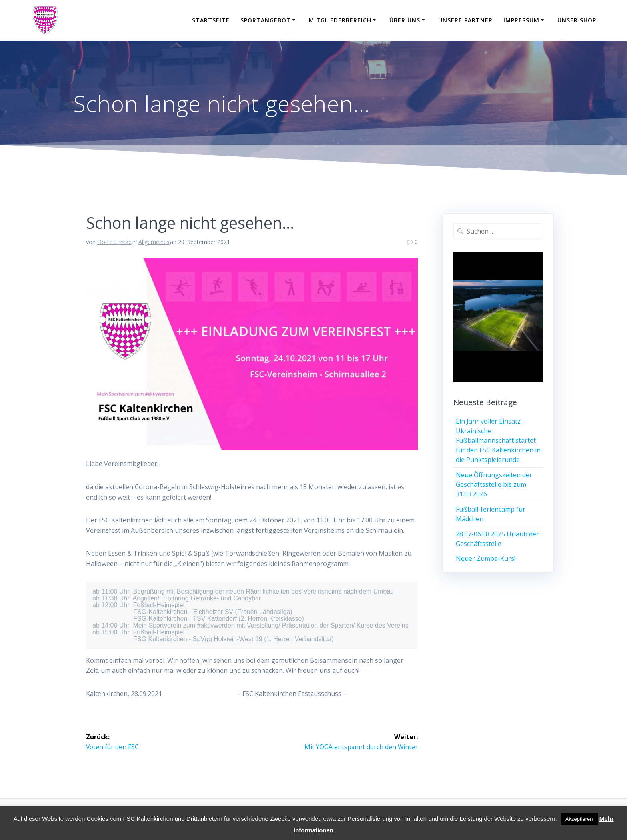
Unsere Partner (465, 20)
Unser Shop (577, 20)
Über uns (405, 20)
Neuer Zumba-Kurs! (486, 558)
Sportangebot (266, 20)
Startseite (211, 20)
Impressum (521, 20)
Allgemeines (154, 242)
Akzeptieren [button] (579, 819)
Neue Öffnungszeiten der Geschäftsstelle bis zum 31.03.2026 (494, 484)
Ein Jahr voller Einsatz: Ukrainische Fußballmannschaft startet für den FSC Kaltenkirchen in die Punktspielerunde (498, 440)
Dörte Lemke (114, 242)
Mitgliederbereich (340, 20)
